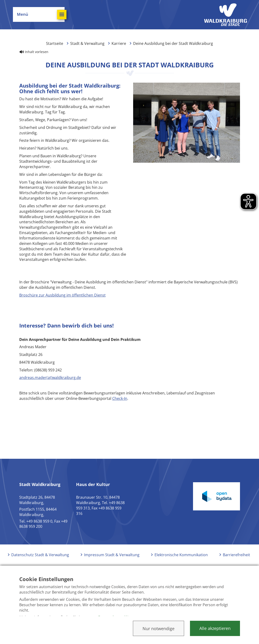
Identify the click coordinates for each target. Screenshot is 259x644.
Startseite (55, 43)
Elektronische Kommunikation (181, 555)
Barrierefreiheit (236, 555)
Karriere (119, 43)
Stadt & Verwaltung (87, 43)
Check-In (120, 398)
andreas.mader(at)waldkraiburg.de (50, 378)
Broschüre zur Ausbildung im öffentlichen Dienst (62, 295)
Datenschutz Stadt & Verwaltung (40, 555)
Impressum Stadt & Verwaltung (112, 555)
